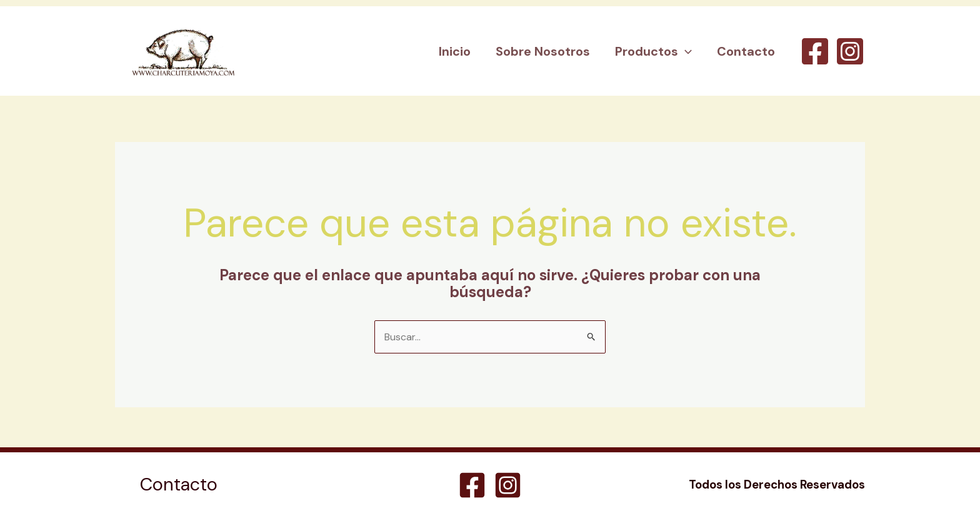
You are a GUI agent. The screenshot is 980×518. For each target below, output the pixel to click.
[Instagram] (850, 51)
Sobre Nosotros (543, 51)
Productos (653, 51)
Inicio (455, 51)
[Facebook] (815, 51)
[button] (685, 51)
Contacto (746, 51)
